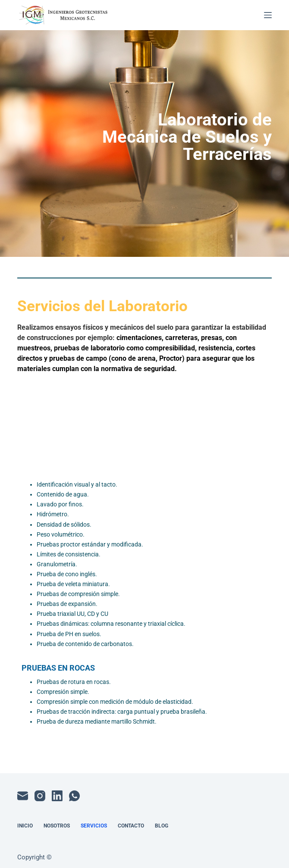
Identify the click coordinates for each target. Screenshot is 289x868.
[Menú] (268, 15)
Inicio (25, 826)
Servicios (94, 826)
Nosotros (57, 826)
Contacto (131, 826)
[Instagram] (40, 796)
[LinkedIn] (57, 796)
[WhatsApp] (74, 796)
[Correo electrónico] (23, 796)
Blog (162, 826)
